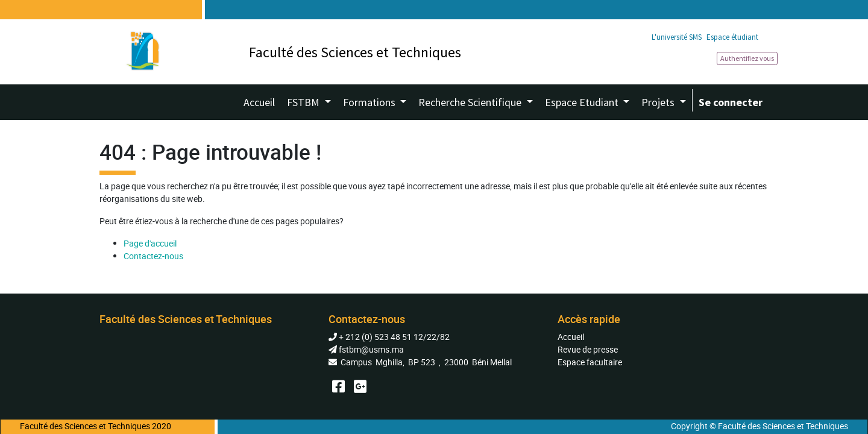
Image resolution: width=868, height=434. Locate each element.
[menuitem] (259, 102)
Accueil (571, 337)
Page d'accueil (150, 243)
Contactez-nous (153, 256)
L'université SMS (677, 37)
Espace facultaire (590, 362)
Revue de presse (588, 349)
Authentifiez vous (747, 58)
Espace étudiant (732, 37)
